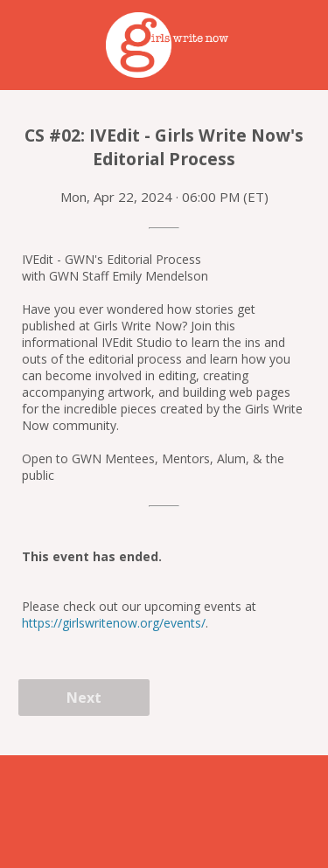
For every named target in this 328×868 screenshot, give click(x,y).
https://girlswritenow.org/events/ (114, 623)
